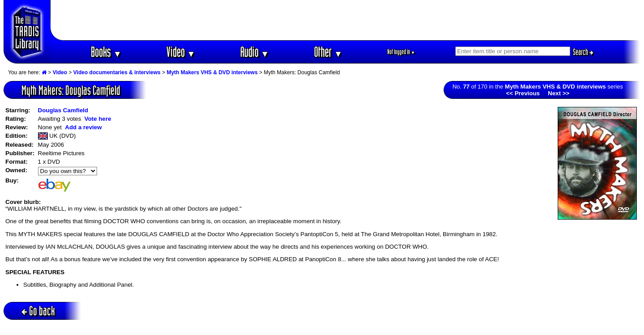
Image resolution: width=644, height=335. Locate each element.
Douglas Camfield (63, 110)
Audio (255, 52)
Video (181, 52)
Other (328, 52)
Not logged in (401, 52)
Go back (38, 311)
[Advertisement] (346, 20)
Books (106, 52)
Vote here (98, 119)
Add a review (83, 127)
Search (583, 52)
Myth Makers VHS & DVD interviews (212, 72)
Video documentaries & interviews (117, 72)
